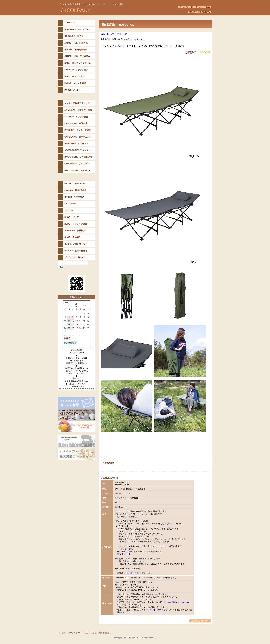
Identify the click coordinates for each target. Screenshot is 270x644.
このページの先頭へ (200, 621)
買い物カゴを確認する (200, 12)
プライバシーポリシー (70, 633)
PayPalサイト (125, 554)
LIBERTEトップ (107, 34)
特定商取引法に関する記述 (97, 633)
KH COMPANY (101, 10)
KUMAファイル (76, 454)
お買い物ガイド (131, 573)
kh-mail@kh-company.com (178, 602)
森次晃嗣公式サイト (76, 441)
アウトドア (122, 34)
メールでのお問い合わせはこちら (194, 7)
